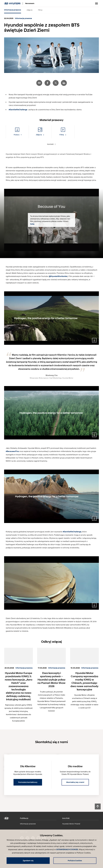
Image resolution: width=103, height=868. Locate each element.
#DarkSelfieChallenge (18, 110)
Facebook (47, 83)
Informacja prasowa (13, 10)
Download (94, 340)
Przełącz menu (97, 4)
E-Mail (39, 83)
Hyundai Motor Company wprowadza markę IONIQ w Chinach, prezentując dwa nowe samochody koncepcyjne (84, 681)
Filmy (40, 10)
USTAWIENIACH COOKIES (67, 850)
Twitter (56, 83)
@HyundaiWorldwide (58, 276)
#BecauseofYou (12, 451)
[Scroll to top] (98, 806)
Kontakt (50, 144)
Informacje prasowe (28, 824)
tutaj (32, 224)
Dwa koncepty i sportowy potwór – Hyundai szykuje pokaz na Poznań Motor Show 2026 (51, 680)
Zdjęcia (30, 10)
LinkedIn (64, 83)
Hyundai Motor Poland (71, 824)
